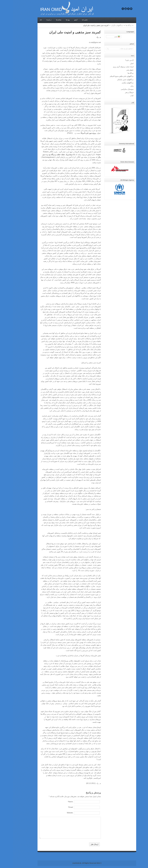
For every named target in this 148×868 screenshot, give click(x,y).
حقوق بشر (117, 70)
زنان (119, 86)
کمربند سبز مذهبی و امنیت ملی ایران (62, 32)
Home (121, 25)
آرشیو (63, 20)
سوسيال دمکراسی (114, 89)
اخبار (119, 63)
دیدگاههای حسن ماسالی (112, 80)
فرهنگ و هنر (116, 92)
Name (57, 802)
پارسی (104, 37)
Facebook (116, 9)
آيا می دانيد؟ (116, 60)
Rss (110, 9)
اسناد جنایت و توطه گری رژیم (110, 67)
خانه (28, 20)
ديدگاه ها (116, 25)
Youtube (113, 9)
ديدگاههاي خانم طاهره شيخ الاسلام (109, 76)
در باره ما (36, 20)
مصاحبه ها (46, 20)
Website (57, 813)
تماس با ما (72, 20)
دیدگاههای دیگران (104, 25)
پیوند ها (55, 20)
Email (118, 9)
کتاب (119, 96)
